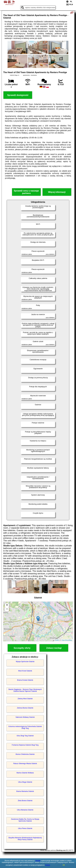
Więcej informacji (57, 192)
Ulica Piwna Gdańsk (25, 828)
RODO (48, 865)
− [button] (7, 609)
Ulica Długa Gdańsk (25, 782)
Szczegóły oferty (22, 648)
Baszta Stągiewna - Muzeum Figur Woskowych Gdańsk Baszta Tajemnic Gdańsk (25, 690)
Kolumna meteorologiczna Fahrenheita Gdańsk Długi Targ (25, 727)
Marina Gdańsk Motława (25, 773)
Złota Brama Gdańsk (25, 801)
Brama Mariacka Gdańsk (25, 791)
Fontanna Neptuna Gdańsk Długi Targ (25, 745)
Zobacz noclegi (54, 648)
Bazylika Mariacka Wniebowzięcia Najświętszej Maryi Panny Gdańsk (25, 839)
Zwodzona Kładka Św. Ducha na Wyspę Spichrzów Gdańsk (25, 820)
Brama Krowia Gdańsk (25, 680)
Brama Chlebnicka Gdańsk (25, 754)
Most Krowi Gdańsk (25, 671)
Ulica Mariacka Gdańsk (25, 810)
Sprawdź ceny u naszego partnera (26, 192)
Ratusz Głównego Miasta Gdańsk (25, 764)
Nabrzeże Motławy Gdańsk (25, 717)
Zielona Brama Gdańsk (25, 708)
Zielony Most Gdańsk (25, 699)
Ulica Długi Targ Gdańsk (25, 736)
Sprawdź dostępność (18, 95)
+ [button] (7, 605)
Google (38, 861)
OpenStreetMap (67, 640)
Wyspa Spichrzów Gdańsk (25, 662)
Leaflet (57, 640)
